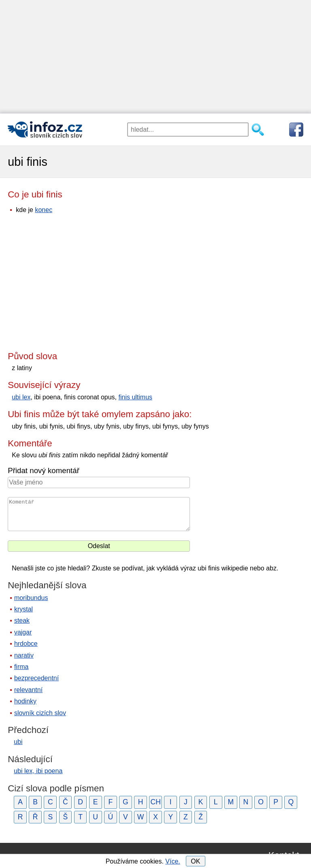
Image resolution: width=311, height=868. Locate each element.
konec (44, 210)
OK (195, 861)
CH (155, 802)
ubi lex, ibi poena (38, 771)
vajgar (23, 632)
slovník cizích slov (40, 713)
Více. (173, 861)
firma (21, 667)
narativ (24, 655)
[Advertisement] (155, 57)
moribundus (31, 598)
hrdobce (26, 644)
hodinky (25, 701)
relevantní (28, 690)
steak (22, 620)
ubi (18, 742)
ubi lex (21, 397)
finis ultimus (135, 397)
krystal (23, 609)
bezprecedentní (36, 678)
